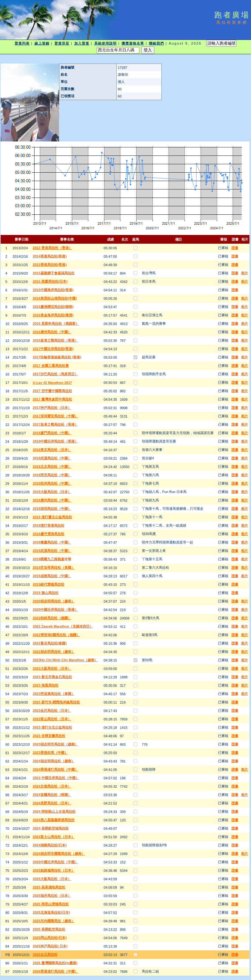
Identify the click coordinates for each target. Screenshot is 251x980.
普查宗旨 (62, 43)
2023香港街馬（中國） (50, 753)
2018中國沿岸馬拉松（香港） (55, 441)
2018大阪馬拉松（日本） (52, 492)
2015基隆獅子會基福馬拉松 (53, 273)
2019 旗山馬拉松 (46, 593)
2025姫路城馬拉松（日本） (53, 870)
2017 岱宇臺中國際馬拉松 (52, 391)
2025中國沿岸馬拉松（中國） (55, 862)
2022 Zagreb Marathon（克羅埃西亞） (63, 626)
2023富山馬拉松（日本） (52, 719)
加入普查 (82, 43)
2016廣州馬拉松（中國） (52, 332)
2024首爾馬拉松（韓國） (52, 795)
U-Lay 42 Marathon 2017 (52, 383)
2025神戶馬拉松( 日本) (50, 946)
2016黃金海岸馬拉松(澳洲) (53, 315)
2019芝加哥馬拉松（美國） (53, 567)
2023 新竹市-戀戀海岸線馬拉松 (56, 702)
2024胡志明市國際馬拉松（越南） (59, 853)
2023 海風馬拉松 (46, 685)
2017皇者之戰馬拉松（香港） (55, 424)
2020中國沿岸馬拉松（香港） (55, 610)
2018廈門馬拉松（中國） (52, 433)
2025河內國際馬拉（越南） (53, 921)
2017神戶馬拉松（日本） (52, 408)
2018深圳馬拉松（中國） (52, 509)
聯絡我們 (156, 43)
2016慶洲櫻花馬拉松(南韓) (53, 307)
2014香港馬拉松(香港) (50, 256)
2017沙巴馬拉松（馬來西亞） (55, 374)
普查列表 (22, 43)
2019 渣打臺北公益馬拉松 (52, 517)
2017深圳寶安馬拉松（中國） (55, 416)
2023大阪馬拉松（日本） (52, 668)
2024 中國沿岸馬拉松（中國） (56, 778)
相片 (244, 273)
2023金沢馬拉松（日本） (52, 710)
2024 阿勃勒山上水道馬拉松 (54, 811)
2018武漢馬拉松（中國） (52, 458)
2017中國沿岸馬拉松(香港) (53, 349)
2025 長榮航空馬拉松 (49, 929)
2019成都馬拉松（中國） (52, 576)
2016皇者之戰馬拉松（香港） (55, 340)
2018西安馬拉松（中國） (52, 475)
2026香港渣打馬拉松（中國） (55, 971)
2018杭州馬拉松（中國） (52, 483)
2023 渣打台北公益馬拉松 (52, 727)
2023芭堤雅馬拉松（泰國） (53, 694)
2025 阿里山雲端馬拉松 (51, 904)
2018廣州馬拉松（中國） (52, 500)
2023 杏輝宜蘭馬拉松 (49, 736)
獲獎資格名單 (133, 43)
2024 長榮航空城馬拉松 (51, 828)
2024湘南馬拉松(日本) (50, 845)
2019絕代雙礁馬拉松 (48, 584)
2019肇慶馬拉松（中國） (52, 542)
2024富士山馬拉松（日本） (53, 837)
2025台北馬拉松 (45, 954)
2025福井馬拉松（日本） (52, 896)
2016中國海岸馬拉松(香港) (53, 290)
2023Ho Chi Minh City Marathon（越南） (65, 660)
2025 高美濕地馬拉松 (49, 887)
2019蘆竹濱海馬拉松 (48, 534)
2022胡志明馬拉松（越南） (53, 652)
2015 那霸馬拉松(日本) (50, 281)
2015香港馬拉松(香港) (50, 265)
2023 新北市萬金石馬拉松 (52, 677)
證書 (235, 248)
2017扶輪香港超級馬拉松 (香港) (57, 357)
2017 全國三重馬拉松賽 (51, 366)
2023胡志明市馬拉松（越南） (55, 744)
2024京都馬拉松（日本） (52, 786)
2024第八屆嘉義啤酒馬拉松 (53, 820)
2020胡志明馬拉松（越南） (53, 601)
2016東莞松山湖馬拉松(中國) (55, 298)
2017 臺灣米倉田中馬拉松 (52, 399)
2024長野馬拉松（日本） (52, 803)
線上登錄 (42, 43)
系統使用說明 (106, 43)
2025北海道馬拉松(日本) (51, 912)
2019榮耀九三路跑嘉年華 (52, 559)
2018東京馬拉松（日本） (52, 450)
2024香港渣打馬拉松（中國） (55, 769)
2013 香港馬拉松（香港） (52, 248)
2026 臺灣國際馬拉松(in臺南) (55, 963)
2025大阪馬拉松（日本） (52, 879)
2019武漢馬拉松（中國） (52, 551)
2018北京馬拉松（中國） (52, 466)
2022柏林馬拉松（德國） (52, 618)
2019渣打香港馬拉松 (48, 525)
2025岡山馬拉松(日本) (50, 938)
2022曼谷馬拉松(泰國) (50, 643)
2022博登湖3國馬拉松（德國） (56, 635)
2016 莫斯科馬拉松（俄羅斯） (56, 323)
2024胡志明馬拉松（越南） (53, 761)
